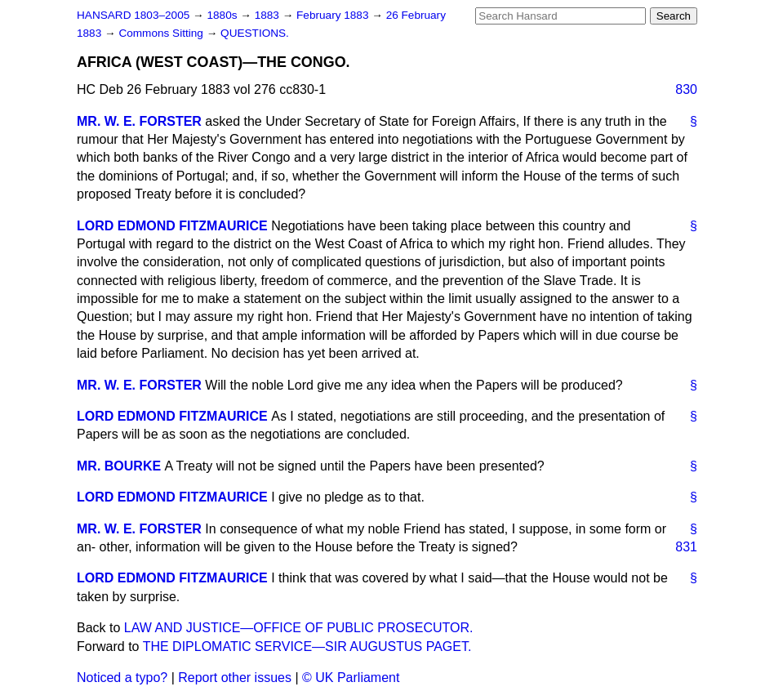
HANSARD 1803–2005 (133, 15)
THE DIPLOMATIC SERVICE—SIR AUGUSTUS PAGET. (307, 646)
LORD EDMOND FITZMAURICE (172, 226)
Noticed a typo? (122, 678)
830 (686, 89)
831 (686, 547)
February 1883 (334, 15)
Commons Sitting (162, 33)
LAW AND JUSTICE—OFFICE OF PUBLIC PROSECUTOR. (299, 628)
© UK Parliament (351, 678)
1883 (269, 15)
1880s (223, 15)
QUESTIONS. (255, 33)
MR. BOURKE (119, 466)
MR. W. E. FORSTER (139, 121)
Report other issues (235, 678)
